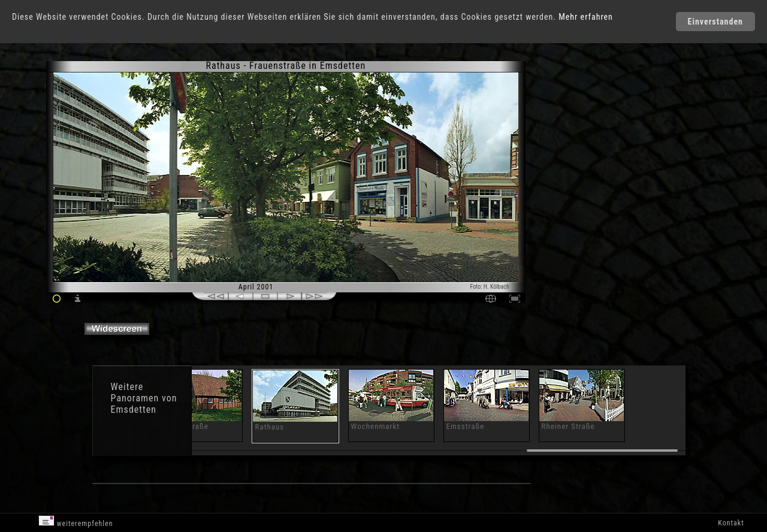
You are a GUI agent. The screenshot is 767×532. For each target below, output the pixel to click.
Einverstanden (715, 22)
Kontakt (731, 523)
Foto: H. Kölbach (490, 287)
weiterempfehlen (76, 522)
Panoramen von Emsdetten (144, 404)
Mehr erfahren (586, 17)
